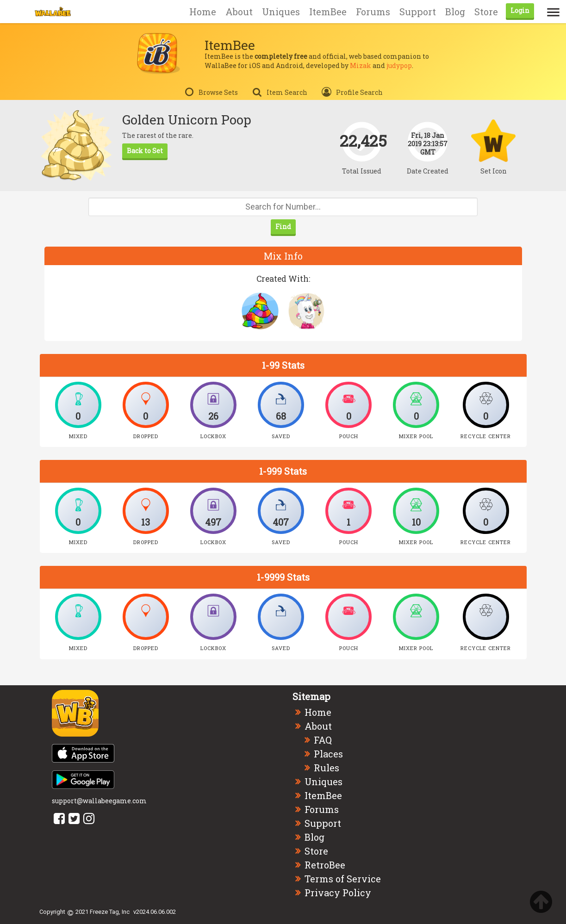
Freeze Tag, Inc (110, 912)
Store (486, 12)
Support (418, 12)
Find (283, 226)
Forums (373, 12)
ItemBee (328, 12)
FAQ (323, 740)
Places (328, 754)
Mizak (361, 65)
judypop (399, 65)
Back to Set (145, 151)
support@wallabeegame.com (99, 801)
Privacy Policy (338, 893)
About (239, 12)
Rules (327, 768)
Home (203, 12)
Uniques (281, 12)
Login (520, 10)
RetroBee (325, 865)
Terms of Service (343, 879)
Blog (455, 12)
